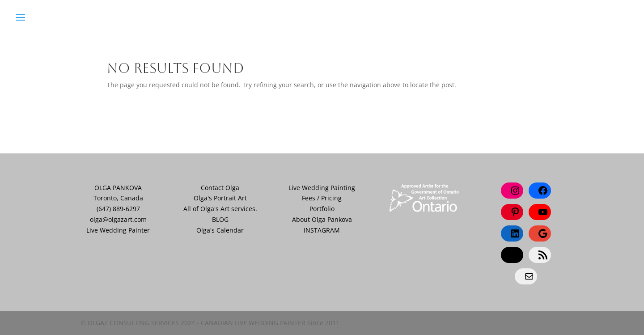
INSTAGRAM (322, 230)
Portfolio (322, 209)
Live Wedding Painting (322, 188)
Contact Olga (220, 188)
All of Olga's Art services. (220, 209)
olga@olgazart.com (118, 219)
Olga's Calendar (220, 230)
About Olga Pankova (322, 219)
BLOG (220, 219)
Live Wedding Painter (118, 230)
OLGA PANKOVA (118, 188)
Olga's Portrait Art (220, 198)
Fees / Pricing (322, 198)
